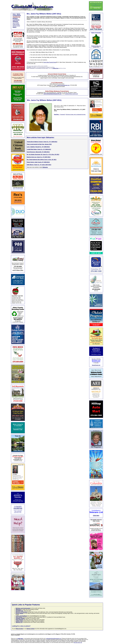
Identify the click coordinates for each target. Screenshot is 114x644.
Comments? (63, 114)
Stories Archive (16, 26)
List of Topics (16, 23)
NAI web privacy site (78, 642)
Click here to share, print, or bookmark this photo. (76, 114)
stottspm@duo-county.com (71, 94)
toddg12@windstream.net (63, 85)
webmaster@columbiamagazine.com (54, 638)
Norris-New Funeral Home (50, 62)
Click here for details (18, 82)
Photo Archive (16, 24)
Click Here (96, 516)
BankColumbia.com (96, 46)
